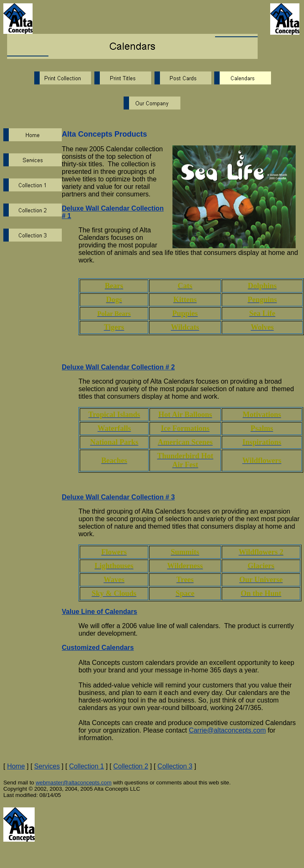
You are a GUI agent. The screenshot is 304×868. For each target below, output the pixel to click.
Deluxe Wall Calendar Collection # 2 (118, 367)
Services (47, 766)
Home (16, 766)
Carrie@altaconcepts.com (227, 730)
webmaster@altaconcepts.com (73, 783)
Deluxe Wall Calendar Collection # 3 (118, 497)
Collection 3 (175, 766)
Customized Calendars (98, 648)
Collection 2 (131, 766)
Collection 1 (86, 766)
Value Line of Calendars (100, 612)
